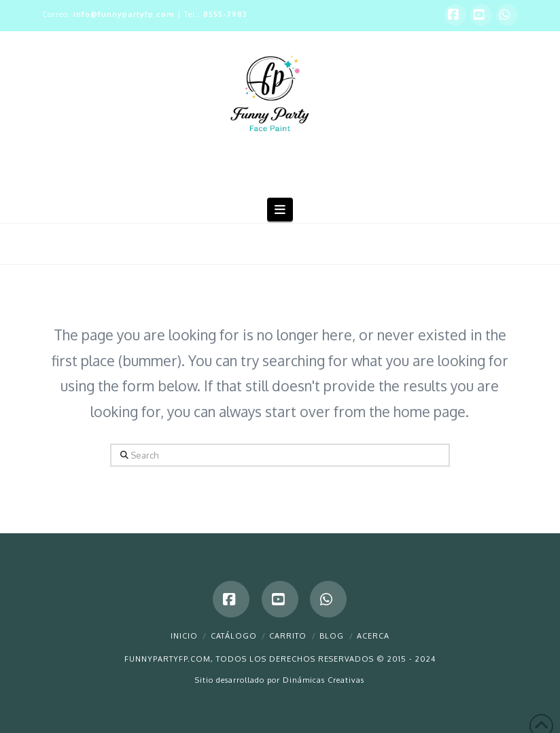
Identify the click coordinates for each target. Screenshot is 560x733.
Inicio (184, 636)
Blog (332, 636)
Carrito (288, 636)
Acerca (373, 636)
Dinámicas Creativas (323, 680)
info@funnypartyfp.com (124, 14)
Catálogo (234, 636)
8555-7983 (225, 14)
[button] (280, 210)
